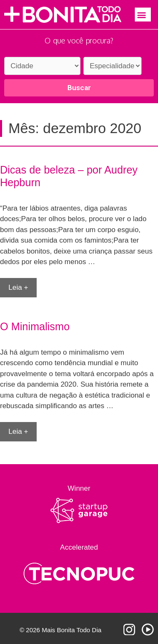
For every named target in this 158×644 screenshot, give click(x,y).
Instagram (129, 629)
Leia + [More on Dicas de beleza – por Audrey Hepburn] (18, 287)
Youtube (148, 629)
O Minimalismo (35, 326)
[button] (143, 15)
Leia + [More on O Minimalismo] (18, 432)
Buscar (79, 88)
